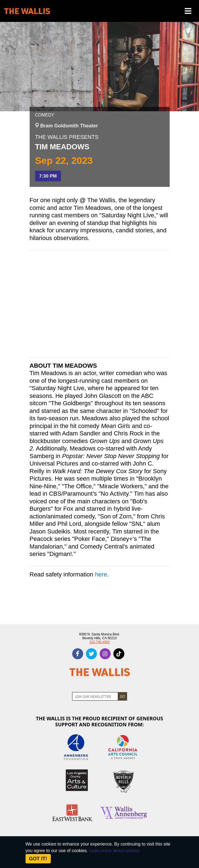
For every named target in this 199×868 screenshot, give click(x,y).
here (101, 574)
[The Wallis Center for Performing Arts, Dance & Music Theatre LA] (27, 11)
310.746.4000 (99, 642)
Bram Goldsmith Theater (69, 126)
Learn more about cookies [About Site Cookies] (115, 851)
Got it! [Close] (38, 859)
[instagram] (105, 654)
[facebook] (78, 654)
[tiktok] (119, 654)
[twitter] (91, 654)
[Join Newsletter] (95, 696)
